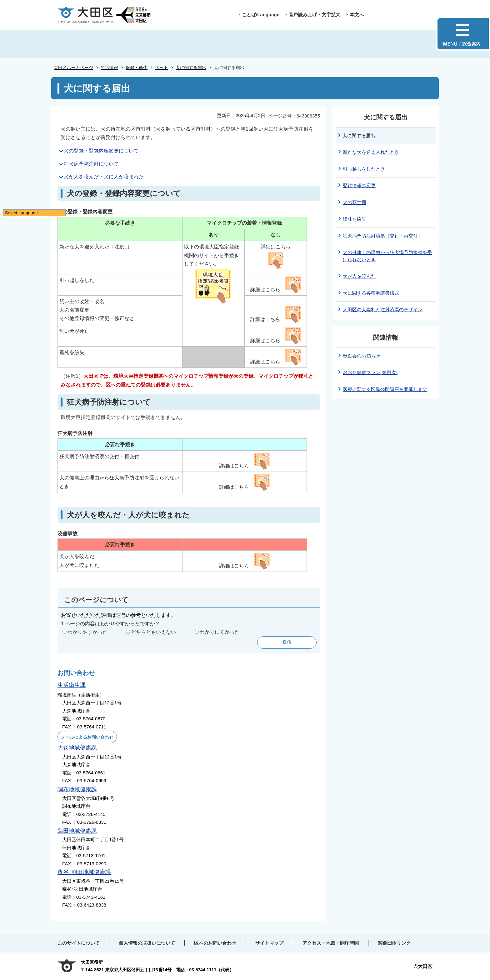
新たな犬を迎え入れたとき (371, 152)
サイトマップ (269, 943)
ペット (162, 67)
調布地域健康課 (77, 789)
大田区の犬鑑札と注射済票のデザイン (383, 310)
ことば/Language (261, 15)
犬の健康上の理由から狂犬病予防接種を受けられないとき (387, 256)
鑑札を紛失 (355, 219)
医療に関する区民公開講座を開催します (385, 389)
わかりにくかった (220, 632)
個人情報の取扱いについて (147, 943)
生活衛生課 (72, 685)
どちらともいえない (153, 632)
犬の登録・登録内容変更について (101, 151)
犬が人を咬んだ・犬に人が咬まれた (104, 177)
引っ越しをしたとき (364, 169)
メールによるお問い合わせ (87, 737)
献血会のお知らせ (362, 356)
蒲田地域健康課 (77, 831)
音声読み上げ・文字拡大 (315, 15)
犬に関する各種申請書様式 (371, 293)
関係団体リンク (394, 943)
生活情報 (109, 67)
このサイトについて (79, 943)
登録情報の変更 (359, 185)
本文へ (357, 15)
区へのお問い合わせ (215, 943)
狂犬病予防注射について (91, 164)
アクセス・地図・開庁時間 (331, 943)
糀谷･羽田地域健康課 (84, 872)
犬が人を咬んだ (359, 276)
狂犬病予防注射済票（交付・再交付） (383, 236)
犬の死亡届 (355, 202)
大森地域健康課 (77, 748)
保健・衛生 (137, 67)
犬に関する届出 (191, 67)
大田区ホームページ (73, 67)
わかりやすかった (87, 632)
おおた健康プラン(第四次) (370, 372)
